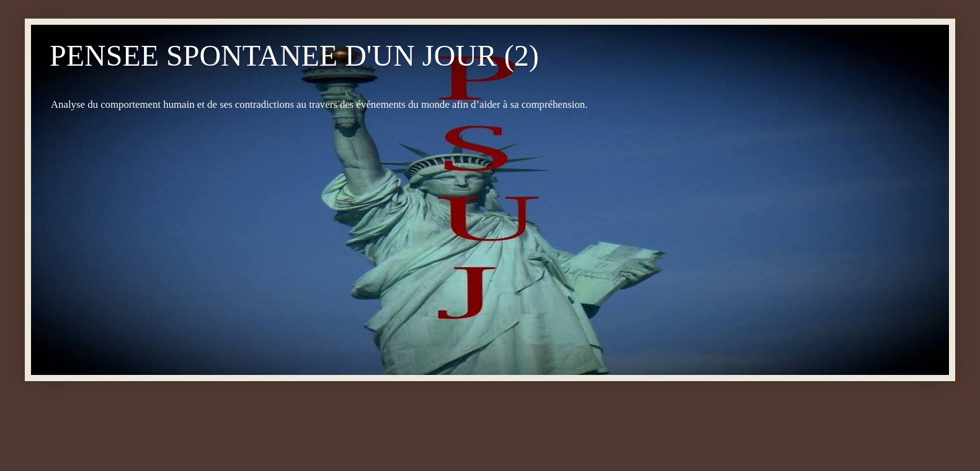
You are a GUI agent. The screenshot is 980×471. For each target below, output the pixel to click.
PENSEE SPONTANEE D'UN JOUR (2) (294, 55)
